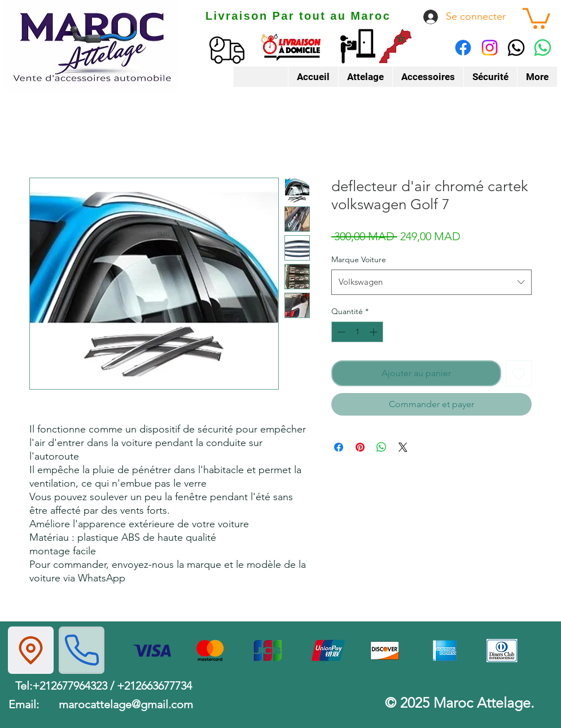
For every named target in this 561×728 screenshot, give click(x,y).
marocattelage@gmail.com (126, 704)
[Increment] (374, 332)
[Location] (31, 650)
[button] (536, 17)
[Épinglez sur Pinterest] (360, 447)
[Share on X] (403, 447)
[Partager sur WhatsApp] (382, 447)
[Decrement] (340, 332)
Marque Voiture (359, 259)
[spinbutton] (357, 332)
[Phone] (82, 650)
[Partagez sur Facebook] (339, 447)
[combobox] (431, 282)
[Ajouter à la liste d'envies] (519, 373)
